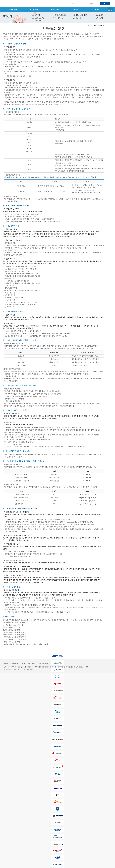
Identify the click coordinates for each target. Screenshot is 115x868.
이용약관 (78, 18)
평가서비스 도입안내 (28, 663)
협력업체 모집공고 (60, 15)
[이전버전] (23, 632)
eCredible (11, 3)
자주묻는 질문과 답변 (82, 15)
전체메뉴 (110, 11)
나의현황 (76, 9)
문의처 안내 (99, 18)
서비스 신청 (34, 9)
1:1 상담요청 (99, 15)
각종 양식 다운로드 (60, 18)
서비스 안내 (13, 9)
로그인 (105, 4)
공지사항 (37, 15)
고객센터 (97, 9)
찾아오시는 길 (39, 21)
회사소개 (5, 663)
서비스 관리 (55, 9)
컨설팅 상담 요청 (39, 18)
